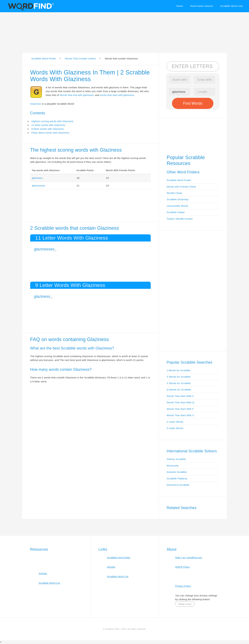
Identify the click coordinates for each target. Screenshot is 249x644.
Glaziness (36, 104)
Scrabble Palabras (177, 478)
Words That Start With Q (180, 402)
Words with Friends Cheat (181, 187)
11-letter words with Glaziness (48, 125)
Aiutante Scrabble (177, 472)
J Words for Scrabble (179, 370)
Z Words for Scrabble (179, 377)
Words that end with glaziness (77, 95)
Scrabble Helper (176, 212)
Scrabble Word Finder (179, 180)
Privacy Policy (183, 586)
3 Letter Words (175, 428)
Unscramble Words (177, 206)
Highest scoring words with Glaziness (52, 121)
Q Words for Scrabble (179, 390)
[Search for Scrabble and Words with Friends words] (193, 66)
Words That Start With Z (180, 396)
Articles (43, 573)
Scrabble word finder (119, 558)
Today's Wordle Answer (180, 219)
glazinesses (39, 186)
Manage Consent (185, 604)
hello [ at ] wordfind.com (189, 558)
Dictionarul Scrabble (178, 485)
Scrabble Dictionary (178, 199)
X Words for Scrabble (179, 383)
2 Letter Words (175, 422)
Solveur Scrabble (176, 459)
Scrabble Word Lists (232, 6)
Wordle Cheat (174, 193)
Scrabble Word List (49, 583)
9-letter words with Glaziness (48, 129)
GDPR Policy (183, 567)
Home (180, 6)
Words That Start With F (180, 409)
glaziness (37, 178)
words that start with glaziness (117, 95)
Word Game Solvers (202, 6)
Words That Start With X (180, 415)
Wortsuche (173, 466)
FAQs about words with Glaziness (50, 133)
